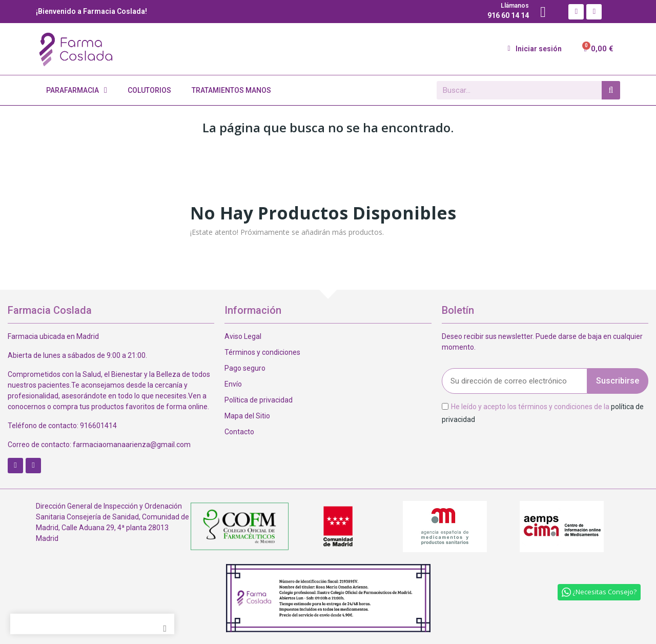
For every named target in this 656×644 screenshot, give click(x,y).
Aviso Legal (243, 336)
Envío (233, 384)
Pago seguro (245, 368)
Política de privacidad (259, 400)
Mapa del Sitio (247, 416)
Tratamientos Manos (231, 90)
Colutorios (149, 90)
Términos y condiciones (262, 352)
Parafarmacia (77, 90)
